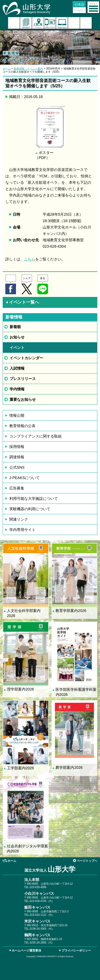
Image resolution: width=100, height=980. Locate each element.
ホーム (7, 69)
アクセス (38, 23)
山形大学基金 (86, 23)
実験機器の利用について (30, 509)
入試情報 (17, 368)
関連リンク (19, 519)
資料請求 (26, 23)
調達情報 (17, 457)
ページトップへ (87, 861)
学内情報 (17, 389)
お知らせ (17, 337)
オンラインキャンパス (62, 23)
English (79, 10)
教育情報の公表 (22, 426)
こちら (30, 259)
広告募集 (17, 488)
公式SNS (17, 467)
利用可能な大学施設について (34, 499)
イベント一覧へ (22, 302)
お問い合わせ (50, 23)
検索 (74, 23)
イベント (17, 348)
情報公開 (17, 415)
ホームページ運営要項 (26, 950)
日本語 (79, 5)
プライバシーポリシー (76, 950)
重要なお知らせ (23, 399)
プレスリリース (23, 379)
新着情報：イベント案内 (28, 69)
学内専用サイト (22, 530)
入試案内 (14, 23)
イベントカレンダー (26, 358)
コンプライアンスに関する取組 (35, 436)
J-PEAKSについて (25, 478)
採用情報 (17, 447)
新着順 (15, 327)
